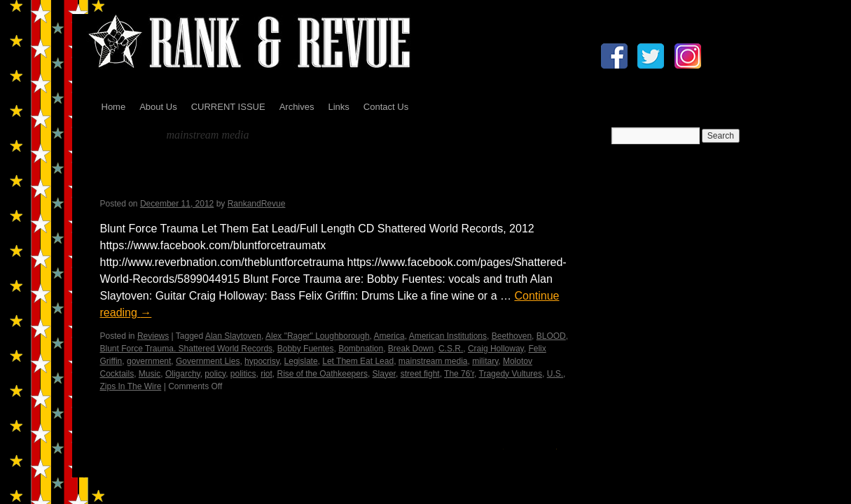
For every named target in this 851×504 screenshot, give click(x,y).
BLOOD (551, 336)
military (485, 361)
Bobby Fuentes (306, 349)
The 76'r (459, 374)
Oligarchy (183, 374)
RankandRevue (257, 204)
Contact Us (386, 107)
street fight (420, 374)
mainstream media (433, 361)
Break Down (411, 349)
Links (338, 107)
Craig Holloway (496, 349)
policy (215, 374)
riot (267, 374)
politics (243, 374)
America (389, 336)
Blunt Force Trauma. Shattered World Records (187, 349)
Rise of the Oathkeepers (323, 374)
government (149, 361)
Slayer (384, 374)
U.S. (555, 374)
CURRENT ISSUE (228, 107)
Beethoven (512, 336)
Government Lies (208, 361)
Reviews (153, 336)
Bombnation (361, 349)
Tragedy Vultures (511, 374)
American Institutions (448, 336)
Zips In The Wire (131, 386)
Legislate (301, 361)
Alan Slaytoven (233, 336)
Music (150, 374)
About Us (158, 107)
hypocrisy (262, 361)
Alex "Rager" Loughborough (318, 336)
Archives (297, 107)
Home (114, 107)
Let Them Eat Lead (358, 361)
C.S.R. (451, 349)
